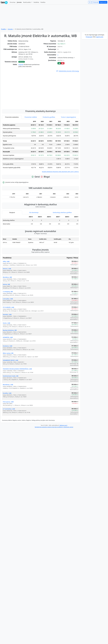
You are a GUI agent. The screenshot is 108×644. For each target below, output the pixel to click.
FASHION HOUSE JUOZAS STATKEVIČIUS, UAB (17, 385)
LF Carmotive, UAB (9, 425)
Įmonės (19, 2)
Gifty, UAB (6, 278)
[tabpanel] (40, 162)
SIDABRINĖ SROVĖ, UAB (10, 376)
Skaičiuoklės (27, 2)
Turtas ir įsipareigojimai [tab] (68, 133)
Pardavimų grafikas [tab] (49, 133)
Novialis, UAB (7, 331)
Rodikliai (36, 2)
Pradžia (3, 29)
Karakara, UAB (8, 362)
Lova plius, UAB (8, 315)
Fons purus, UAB (8, 418)
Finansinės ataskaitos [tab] (12, 133)
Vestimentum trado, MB (11, 392)
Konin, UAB (6, 339)
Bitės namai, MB (8, 369)
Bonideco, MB (7, 293)
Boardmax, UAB (8, 401)
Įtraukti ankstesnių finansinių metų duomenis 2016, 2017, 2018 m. (60, 188)
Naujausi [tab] (12, 229)
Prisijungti (95, 2)
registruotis (100, 37)
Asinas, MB (6, 300)
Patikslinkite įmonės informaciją (67, 71)
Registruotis (103, 2)
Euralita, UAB (7, 409)
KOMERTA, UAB (8, 353)
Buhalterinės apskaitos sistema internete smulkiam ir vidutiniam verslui (54, 443)
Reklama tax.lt (63, 441)
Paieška (43, 2)
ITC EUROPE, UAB (8, 323)
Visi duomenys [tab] (34, 229)
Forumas (13, 2)
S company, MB (8, 308)
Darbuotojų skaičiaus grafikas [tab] (62, 229)
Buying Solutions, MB (10, 346)
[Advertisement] (17, 106)
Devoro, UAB (7, 285)
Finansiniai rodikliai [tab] (31, 133)
